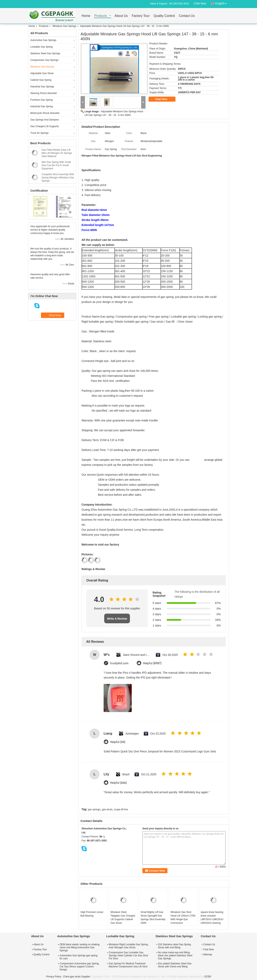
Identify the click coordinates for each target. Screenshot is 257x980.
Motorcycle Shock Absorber (45, 113)
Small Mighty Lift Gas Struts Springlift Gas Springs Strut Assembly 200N (153, 918)
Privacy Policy (54, 977)
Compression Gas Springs (44, 60)
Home (86, 16)
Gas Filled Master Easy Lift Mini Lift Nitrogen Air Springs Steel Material (57, 153)
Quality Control (164, 16)
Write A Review (117, 619)
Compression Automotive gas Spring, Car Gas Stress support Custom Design (79, 967)
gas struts (107, 809)
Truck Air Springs (39, 133)
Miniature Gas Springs (64, 26)
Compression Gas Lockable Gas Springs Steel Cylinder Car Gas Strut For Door (128, 955)
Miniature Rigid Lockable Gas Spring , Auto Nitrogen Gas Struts (129, 946)
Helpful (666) (118, 783)
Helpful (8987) (152, 663)
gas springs (94, 809)
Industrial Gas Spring (42, 106)
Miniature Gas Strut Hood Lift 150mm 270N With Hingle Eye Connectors (183, 918)
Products (101, 16)
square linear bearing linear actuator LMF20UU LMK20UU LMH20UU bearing (212, 918)
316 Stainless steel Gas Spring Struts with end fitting (174, 946)
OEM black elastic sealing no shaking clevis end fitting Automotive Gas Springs (80, 947)
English (222, 3)
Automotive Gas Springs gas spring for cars (79, 957)
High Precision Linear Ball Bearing (92, 914)
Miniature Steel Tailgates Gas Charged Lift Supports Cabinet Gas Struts (123, 918)
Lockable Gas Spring (41, 47)
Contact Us (187, 16)
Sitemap (208, 954)
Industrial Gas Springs (42, 87)
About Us (121, 16)
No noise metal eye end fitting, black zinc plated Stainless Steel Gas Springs (175, 955)
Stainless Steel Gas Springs (45, 53)
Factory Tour (141, 16)
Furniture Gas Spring (41, 100)
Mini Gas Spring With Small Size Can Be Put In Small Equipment (56, 165)
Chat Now (200, 3)
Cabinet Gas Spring (41, 80)
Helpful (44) (118, 742)
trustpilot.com (119, 663)
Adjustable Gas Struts (42, 73)
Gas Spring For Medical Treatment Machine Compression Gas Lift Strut (128, 965)
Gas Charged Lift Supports (45, 126)
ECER (208, 977)
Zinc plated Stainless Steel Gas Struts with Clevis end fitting (175, 965)
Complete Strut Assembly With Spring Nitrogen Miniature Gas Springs (58, 178)
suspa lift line (121, 809)
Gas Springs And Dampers (45, 120)
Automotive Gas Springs (43, 40)
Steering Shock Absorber (44, 93)
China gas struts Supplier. (77, 977)
